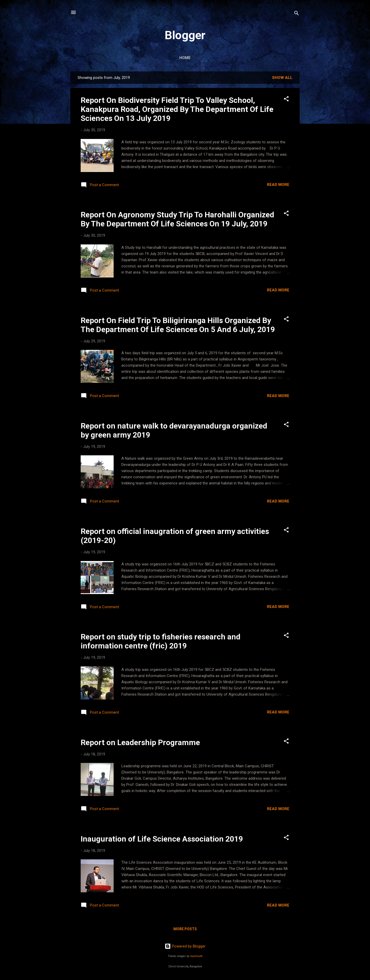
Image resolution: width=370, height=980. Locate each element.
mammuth (196, 956)
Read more (278, 185)
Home (185, 58)
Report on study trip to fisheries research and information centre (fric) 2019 (161, 641)
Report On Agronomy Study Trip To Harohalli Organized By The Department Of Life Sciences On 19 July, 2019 (177, 219)
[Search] (297, 14)
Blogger (185, 35)
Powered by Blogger (185, 946)
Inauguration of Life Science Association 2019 (162, 839)
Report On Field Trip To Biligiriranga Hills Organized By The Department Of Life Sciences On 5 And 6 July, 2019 (178, 325)
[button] (286, 100)
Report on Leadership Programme (140, 742)
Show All (282, 78)
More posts (185, 929)
